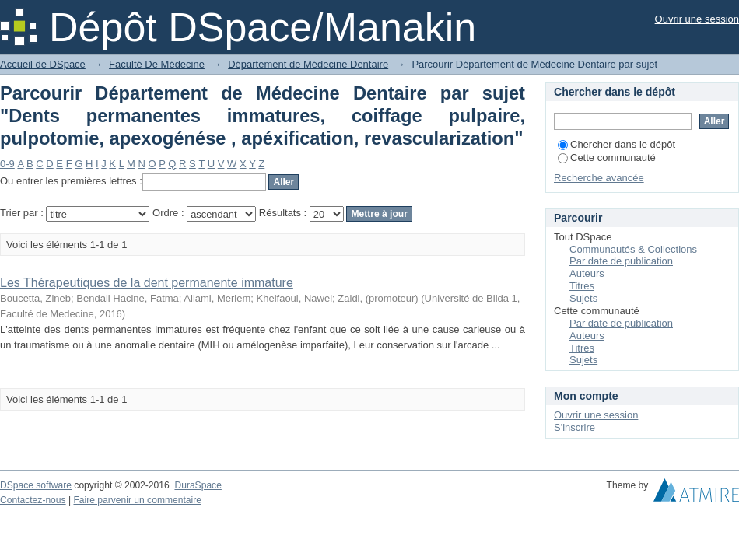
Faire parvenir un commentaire (137, 500)
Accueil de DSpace (43, 64)
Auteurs (587, 273)
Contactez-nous (33, 500)
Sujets (583, 298)
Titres (582, 286)
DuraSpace (198, 485)
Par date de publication (621, 261)
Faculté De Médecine (157, 64)
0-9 (7, 164)
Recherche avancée (599, 178)
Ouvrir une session (697, 19)
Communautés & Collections (633, 249)
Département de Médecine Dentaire (308, 64)
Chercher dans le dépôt (616, 144)
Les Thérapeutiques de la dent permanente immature (147, 283)
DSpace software (36, 485)
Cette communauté (607, 157)
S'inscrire (574, 427)
